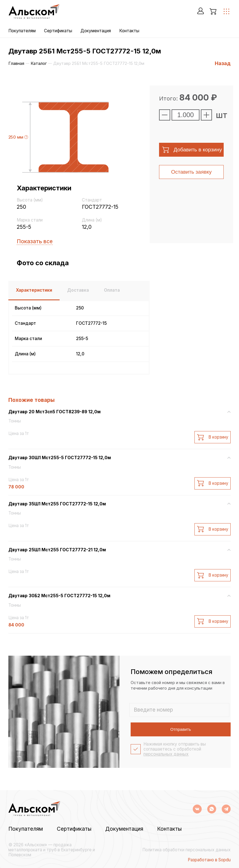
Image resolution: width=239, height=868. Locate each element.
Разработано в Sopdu (209, 860)
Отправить (181, 729)
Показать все (35, 241)
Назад (223, 63)
